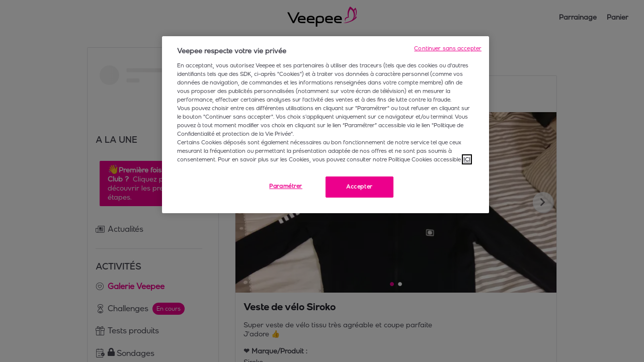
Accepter (359, 187)
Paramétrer (286, 186)
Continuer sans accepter (448, 48)
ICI (467, 159)
